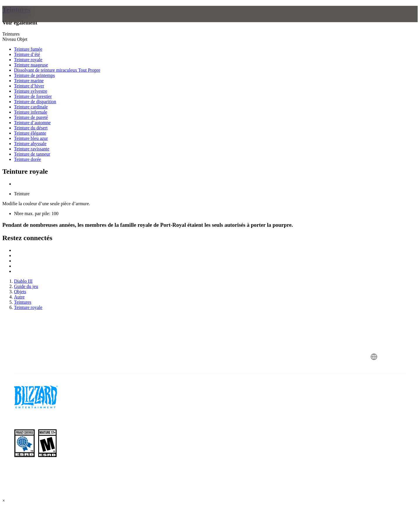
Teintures (16, 10)
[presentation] (29, 21)
